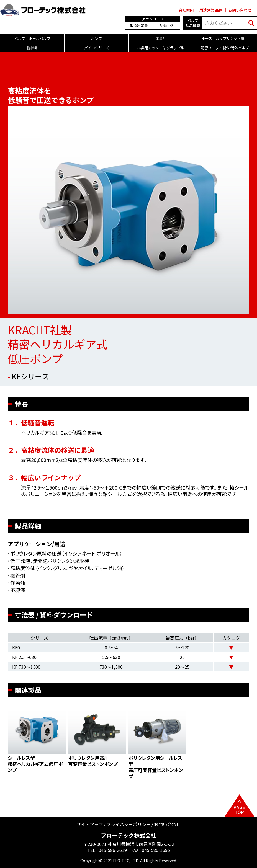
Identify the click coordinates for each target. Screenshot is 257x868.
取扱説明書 (139, 26)
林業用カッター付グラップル (161, 48)
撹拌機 (32, 48)
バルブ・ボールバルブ (32, 38)
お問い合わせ (240, 10)
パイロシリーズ (97, 48)
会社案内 (186, 10)
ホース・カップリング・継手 (225, 38)
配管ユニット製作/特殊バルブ (225, 48)
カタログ (166, 26)
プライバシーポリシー (128, 824)
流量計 (161, 38)
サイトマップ (90, 824)
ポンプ (97, 38)
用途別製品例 (211, 10)
